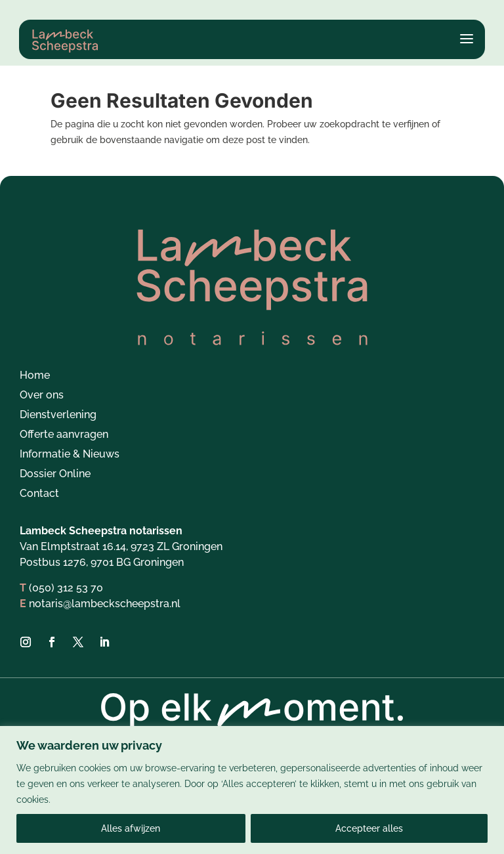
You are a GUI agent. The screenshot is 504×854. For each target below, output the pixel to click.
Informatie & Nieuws (70, 456)
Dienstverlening (58, 416)
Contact (39, 495)
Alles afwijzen (131, 828)
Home (35, 377)
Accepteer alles (369, 828)
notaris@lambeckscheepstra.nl (105, 604)
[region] (252, 790)
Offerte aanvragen (64, 436)
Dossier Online (55, 475)
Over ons (42, 396)
